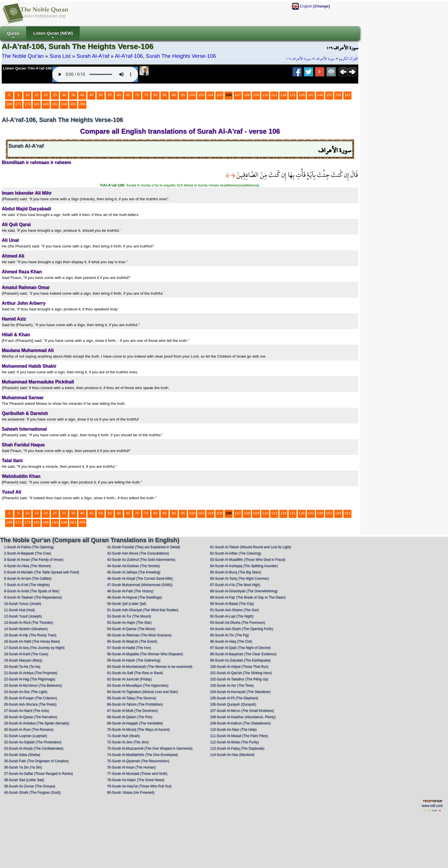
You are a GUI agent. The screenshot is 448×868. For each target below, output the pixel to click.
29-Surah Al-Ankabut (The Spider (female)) (37, 723)
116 (265, 95)
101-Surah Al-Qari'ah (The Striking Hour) (241, 673)
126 (283, 95)
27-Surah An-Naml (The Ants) (26, 711)
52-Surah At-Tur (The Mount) (129, 616)
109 (256, 95)
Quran (13, 36)
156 (338, 95)
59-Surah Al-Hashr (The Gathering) (134, 660)
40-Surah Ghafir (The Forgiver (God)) (32, 792)
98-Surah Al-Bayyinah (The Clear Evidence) (243, 654)
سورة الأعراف (325, 59)
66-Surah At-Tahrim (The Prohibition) (135, 704)
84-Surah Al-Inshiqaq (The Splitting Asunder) (244, 566)
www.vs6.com (432, 806)
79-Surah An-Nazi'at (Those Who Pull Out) (139, 786)
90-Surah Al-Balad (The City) (232, 604)
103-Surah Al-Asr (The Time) (232, 685)
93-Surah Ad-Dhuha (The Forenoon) (238, 623)
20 (46, 95)
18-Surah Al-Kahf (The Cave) (26, 654)
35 (73, 95)
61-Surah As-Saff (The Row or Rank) (135, 673)
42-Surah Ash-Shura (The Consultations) (138, 553)
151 (329, 95)
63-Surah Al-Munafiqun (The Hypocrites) (138, 685)
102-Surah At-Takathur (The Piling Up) (239, 679)
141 (311, 95)
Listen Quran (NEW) (53, 36)
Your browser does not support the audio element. (95, 74)
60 (119, 95)
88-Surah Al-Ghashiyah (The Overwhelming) (244, 591)
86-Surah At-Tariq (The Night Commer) (239, 578)
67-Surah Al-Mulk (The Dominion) (133, 711)
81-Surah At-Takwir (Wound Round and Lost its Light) (250, 547)
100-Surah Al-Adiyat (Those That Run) (239, 667)
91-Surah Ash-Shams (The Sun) (234, 610)
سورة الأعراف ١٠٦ (299, 59)
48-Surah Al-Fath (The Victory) (130, 591)
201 (73, 104)
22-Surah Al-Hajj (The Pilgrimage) (30, 679)
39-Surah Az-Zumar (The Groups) (30, 786)
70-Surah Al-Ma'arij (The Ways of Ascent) (138, 730)
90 (174, 95)
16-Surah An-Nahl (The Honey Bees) (32, 641)
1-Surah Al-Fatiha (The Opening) (29, 547)
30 (64, 95)
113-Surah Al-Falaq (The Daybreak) (237, 748)
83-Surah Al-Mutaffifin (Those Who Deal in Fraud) (248, 560)
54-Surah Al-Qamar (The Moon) (131, 629)
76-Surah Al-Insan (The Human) (131, 767)
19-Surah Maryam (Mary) (23, 660)
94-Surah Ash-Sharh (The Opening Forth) (242, 629)
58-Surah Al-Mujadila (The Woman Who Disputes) (145, 654)
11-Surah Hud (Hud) (19, 610)
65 (128, 95)
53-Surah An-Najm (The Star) (129, 623)
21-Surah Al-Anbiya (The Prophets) (31, 673)
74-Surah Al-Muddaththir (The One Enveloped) (143, 755)
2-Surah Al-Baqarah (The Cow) (28, 553)
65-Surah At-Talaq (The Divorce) (132, 698)
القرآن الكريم (349, 59)
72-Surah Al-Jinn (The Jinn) (128, 742)
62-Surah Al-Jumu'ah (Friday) (129, 679)
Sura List (60, 56)
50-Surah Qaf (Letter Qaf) (127, 604)
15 (37, 95)
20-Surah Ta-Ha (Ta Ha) (22, 667)
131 (293, 95)
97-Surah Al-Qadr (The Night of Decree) (240, 648)
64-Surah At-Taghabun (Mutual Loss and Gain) (143, 692)
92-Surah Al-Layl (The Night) (232, 616)
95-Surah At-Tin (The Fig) (229, 635)
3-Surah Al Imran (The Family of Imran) (34, 560)
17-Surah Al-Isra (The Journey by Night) (34, 648)
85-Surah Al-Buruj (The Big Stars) (236, 572)
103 (201, 95)
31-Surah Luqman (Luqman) (26, 736)
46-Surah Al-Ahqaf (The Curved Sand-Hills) (140, 578)
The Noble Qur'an (23, 56)
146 (320, 95)
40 (82, 95)
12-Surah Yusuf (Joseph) (23, 616)
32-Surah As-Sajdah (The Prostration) (33, 742)
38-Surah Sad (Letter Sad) (24, 780)
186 (46, 104)
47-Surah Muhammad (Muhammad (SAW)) (140, 585)
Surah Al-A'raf (93, 56)
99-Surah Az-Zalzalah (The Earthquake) (240, 660)
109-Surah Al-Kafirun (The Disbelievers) (240, 723)
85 (165, 95)
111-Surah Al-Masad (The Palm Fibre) (239, 736)
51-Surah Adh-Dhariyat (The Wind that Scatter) (143, 610)
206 (82, 104)
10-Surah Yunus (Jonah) (23, 604)
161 (347, 95)
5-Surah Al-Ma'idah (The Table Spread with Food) (42, 572)
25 (55, 95)
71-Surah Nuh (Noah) (124, 736)
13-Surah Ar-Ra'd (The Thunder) (29, 623)
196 (64, 104)
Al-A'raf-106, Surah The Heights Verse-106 (165, 56)
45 (92, 95)
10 (28, 95)
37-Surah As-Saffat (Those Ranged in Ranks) (38, 774)
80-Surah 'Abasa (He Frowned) (131, 792)
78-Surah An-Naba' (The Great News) (136, 780)
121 (274, 95)
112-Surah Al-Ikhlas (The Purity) (234, 742)
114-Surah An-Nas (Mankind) (232, 755)
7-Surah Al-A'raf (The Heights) (27, 585)
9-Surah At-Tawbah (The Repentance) (33, 597)
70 (137, 95)
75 (146, 95)
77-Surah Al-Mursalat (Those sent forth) (137, 774)
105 (219, 95)
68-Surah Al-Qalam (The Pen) (130, 717)
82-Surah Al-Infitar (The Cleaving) (236, 553)
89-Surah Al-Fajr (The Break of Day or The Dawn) (248, 597)
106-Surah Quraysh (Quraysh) (233, 704)
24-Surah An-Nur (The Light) (26, 692)
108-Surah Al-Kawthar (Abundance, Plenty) (243, 717)
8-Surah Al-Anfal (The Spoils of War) (32, 591)
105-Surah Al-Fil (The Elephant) (234, 698)
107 (238, 95)
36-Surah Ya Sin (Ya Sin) (23, 767)
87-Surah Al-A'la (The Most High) (235, 585)
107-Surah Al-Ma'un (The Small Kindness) (242, 711)
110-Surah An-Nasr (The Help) (233, 730)
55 (110, 95)
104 (210, 95)
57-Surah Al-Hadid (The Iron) (129, 648)
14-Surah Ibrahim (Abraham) (26, 629)
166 (9, 104)
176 (27, 104)
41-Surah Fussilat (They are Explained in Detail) (144, 547)
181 (37, 104)
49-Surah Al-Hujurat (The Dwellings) (135, 597)
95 (183, 95)
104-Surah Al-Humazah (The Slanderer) (240, 692)
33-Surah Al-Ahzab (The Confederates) (34, 748)
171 (18, 104)
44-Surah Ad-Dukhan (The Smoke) (134, 566)
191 (55, 104)
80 (156, 95)
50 (101, 95)
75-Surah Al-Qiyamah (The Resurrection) (138, 761)
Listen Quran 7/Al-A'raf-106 (27, 68)
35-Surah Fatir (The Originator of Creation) (36, 761)
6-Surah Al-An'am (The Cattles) (28, 578)
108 (247, 95)
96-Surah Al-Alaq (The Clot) (231, 641)
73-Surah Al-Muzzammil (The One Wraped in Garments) (150, 748)
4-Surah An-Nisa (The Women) (28, 566)
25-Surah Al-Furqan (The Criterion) (30, 698)
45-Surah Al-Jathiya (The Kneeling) (134, 572)
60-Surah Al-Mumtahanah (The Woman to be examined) (150, 667)
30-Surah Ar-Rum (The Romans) (29, 730)
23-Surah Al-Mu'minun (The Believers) (33, 685)
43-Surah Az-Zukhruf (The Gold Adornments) (141, 560)
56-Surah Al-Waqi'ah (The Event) (132, 641)
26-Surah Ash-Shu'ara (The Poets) (30, 704)
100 (192, 95)
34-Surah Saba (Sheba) (22, 755)
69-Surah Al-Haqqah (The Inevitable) (135, 723)
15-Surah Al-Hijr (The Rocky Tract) (30, 635)
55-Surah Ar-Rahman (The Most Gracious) (139, 635)
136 (302, 95)
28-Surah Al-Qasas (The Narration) (31, 717)
